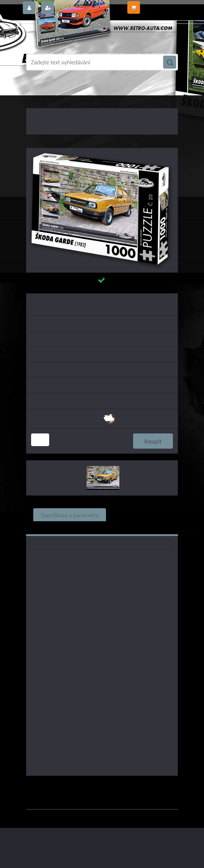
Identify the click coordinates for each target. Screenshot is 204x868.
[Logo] (76, 35)
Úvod (36, 94)
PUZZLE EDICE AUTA (66, 94)
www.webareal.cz (102, 815)
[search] (170, 62)
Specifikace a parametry (69, 515)
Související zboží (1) (138, 515)
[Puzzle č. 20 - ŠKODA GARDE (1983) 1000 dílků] (102, 151)
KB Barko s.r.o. (130, 786)
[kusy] (40, 440)
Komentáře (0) (80, 528)
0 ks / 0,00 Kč (156, 5)
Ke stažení (126, 528)
